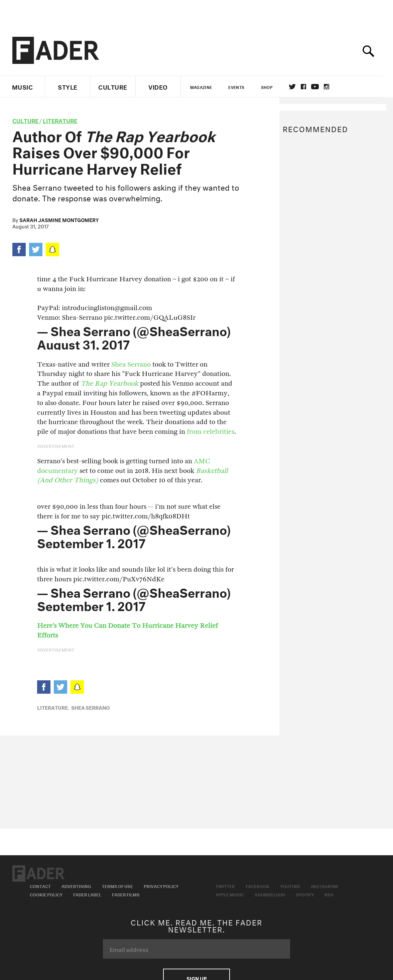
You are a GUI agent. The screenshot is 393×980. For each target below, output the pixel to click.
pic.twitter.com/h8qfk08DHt (146, 516)
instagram (331, 87)
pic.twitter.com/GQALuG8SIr (150, 318)
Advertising (76, 886)
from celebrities (211, 432)
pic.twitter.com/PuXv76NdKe (119, 579)
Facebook (257, 886)
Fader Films (126, 894)
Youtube (290, 886)
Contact (40, 886)
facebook (308, 87)
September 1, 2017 (91, 542)
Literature (60, 120)
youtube (320, 87)
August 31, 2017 (83, 343)
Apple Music (230, 894)
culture (25, 120)
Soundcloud (270, 894)
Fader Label (87, 894)
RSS (329, 894)
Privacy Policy (161, 886)
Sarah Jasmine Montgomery (59, 219)
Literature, (53, 707)
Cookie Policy (46, 894)
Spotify (305, 894)
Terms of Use (117, 886)
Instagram (324, 886)
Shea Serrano (131, 364)
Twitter (297, 87)
